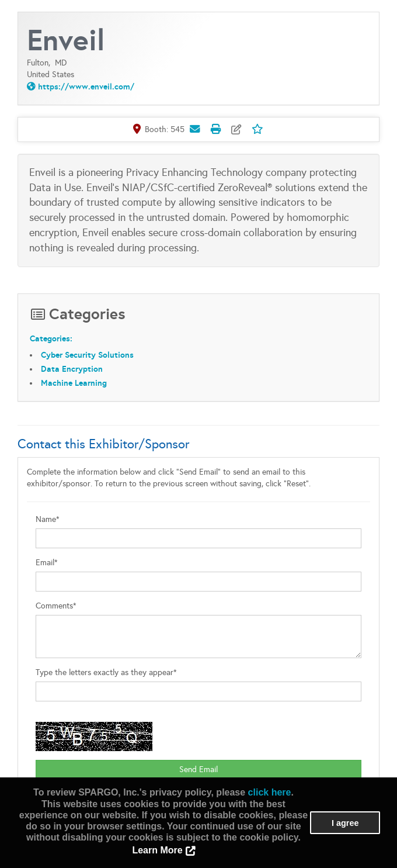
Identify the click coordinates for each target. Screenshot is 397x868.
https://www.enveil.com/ (86, 87)
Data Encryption (72, 369)
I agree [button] (345, 823)
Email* (47, 563)
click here (270, 792)
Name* (48, 519)
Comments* (56, 606)
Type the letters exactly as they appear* (106, 672)
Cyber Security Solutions (87, 355)
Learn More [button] (157, 850)
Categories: (51, 338)
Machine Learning (74, 383)
